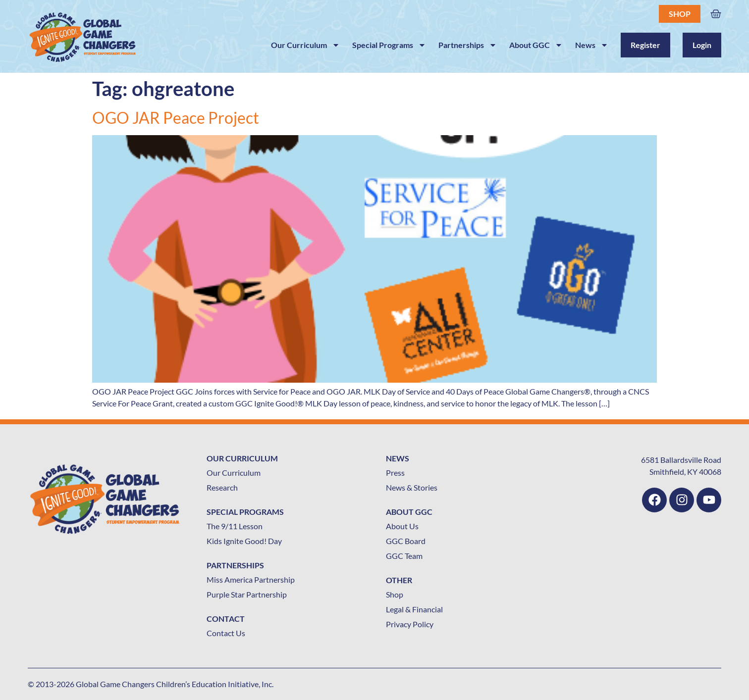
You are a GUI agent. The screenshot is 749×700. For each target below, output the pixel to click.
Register (645, 45)
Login (702, 45)
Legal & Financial (414, 609)
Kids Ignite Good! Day (244, 541)
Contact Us (226, 633)
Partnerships (468, 45)
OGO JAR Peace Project (176, 118)
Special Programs (389, 45)
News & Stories (412, 487)
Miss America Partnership (251, 579)
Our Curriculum (305, 45)
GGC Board (406, 541)
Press (395, 473)
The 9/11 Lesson (235, 526)
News (592, 45)
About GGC (536, 45)
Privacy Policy (410, 624)
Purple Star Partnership (247, 594)
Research (222, 487)
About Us (402, 526)
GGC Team (404, 556)
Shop (680, 14)
